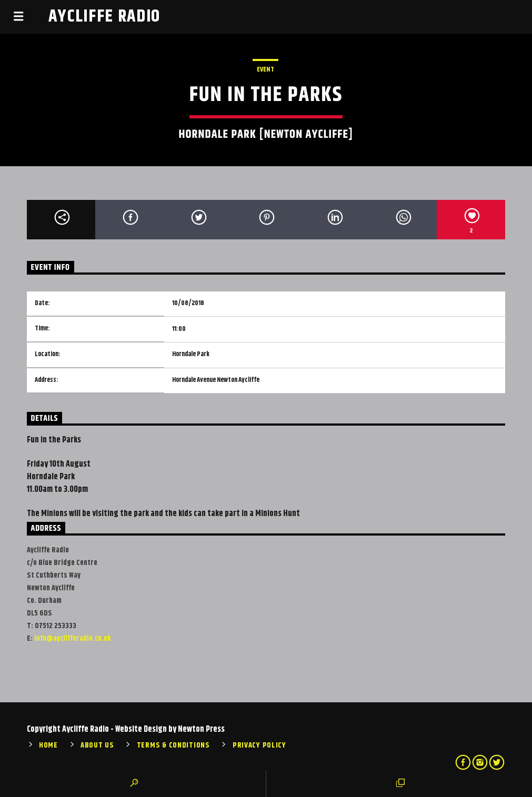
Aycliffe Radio (105, 17)
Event (265, 69)
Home (48, 745)
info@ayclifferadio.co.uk (72, 639)
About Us (97, 745)
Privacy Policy (259, 745)
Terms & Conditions (173, 745)
